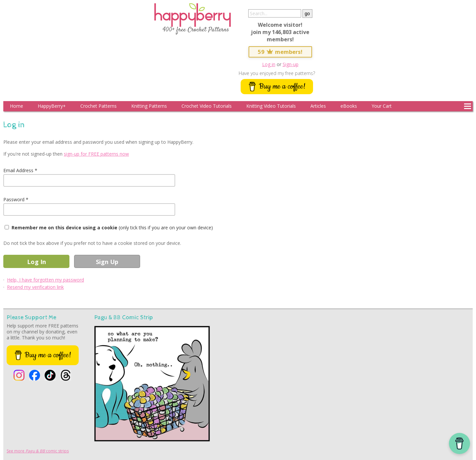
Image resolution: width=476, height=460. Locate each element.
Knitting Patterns (149, 106)
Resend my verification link (35, 287)
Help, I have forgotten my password (45, 280)
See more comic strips (38, 451)
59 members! (280, 52)
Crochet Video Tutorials (207, 106)
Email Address (18, 170)
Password (14, 199)
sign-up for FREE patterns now (96, 154)
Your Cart (382, 106)
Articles (318, 106)
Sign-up (291, 64)
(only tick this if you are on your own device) (112, 228)
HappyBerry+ (52, 106)
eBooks (349, 106)
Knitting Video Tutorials (271, 106)
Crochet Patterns (99, 106)
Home (17, 106)
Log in (269, 64)
